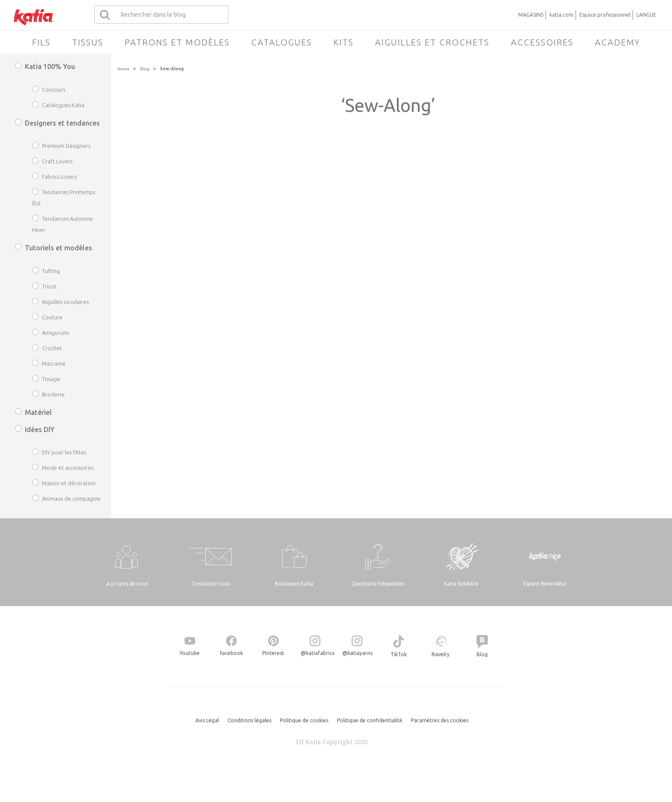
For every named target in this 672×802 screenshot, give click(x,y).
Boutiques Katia (294, 584)
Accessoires (542, 42)
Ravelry (441, 654)
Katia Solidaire (461, 584)
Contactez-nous (211, 584)
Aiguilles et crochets (432, 42)
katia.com (561, 15)
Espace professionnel (605, 15)
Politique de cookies (304, 720)
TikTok (399, 654)
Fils (41, 42)
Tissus (88, 42)
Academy (618, 42)
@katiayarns (357, 653)
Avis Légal (207, 720)
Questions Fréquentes (378, 584)
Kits (343, 42)
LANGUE (646, 15)
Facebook (231, 653)
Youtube (190, 653)
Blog (145, 69)
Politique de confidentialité (370, 720)
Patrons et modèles (177, 42)
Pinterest (273, 653)
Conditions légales (249, 720)
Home (123, 69)
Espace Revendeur (545, 584)
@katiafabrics (318, 653)
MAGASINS (531, 15)
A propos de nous (127, 584)
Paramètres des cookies (440, 720)
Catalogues (282, 42)
